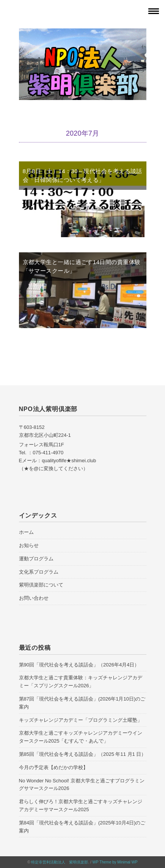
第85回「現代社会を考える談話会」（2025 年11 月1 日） (83, 754)
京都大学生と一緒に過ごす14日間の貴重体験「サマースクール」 (82, 266)
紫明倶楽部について (41, 585)
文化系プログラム (39, 572)
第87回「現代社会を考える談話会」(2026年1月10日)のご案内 (82, 703)
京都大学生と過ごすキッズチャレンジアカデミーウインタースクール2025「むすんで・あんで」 (81, 737)
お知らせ (29, 545)
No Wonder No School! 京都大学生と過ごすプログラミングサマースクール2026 (82, 785)
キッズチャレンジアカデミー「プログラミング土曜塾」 (81, 720)
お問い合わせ (34, 598)
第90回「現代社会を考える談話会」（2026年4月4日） (79, 665)
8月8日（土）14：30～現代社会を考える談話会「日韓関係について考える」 (82, 175)
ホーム (26, 532)
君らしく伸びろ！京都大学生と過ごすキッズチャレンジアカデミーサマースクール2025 (81, 805)
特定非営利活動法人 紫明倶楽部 (60, 862)
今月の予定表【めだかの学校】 (53, 767)
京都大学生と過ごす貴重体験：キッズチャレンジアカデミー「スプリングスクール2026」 (81, 682)
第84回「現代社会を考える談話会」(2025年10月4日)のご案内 (82, 827)
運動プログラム (36, 559)
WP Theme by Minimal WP (115, 862)
